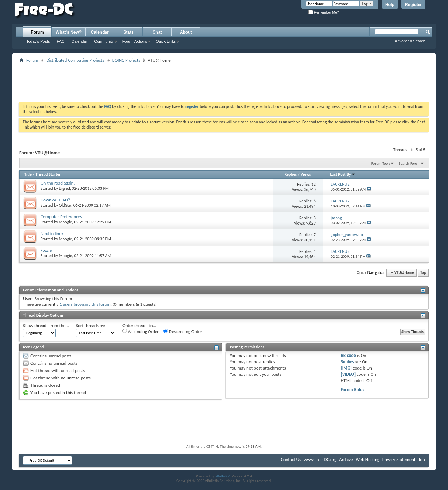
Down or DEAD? (55, 200)
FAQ (61, 41)
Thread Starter (48, 174)
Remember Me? (324, 12)
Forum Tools (381, 163)
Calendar (80, 41)
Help (390, 5)
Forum (37, 32)
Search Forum (410, 163)
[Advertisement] (224, 80)
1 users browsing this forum (85, 304)
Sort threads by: (91, 326)
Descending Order (183, 331)
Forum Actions (135, 41)
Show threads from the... (46, 326)
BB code (348, 355)
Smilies (348, 362)
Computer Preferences (61, 217)
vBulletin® (223, 476)
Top (423, 273)
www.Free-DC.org (320, 459)
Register (413, 5)
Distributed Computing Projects (75, 60)
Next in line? (52, 233)
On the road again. (58, 183)
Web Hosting (367, 459)
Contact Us (291, 459)
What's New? (69, 32)
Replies (290, 174)
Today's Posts (38, 41)
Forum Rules (353, 390)
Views (306, 174)
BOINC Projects (126, 60)
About (186, 32)
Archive (346, 459)
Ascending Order (141, 331)
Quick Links (166, 41)
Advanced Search (410, 41)
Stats (129, 32)
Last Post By (343, 174)
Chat (157, 32)
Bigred (65, 188)
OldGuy (65, 205)
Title (28, 174)
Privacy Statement (399, 459)
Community (104, 41)
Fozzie (46, 250)
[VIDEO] (348, 374)
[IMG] (346, 368)
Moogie (66, 222)
